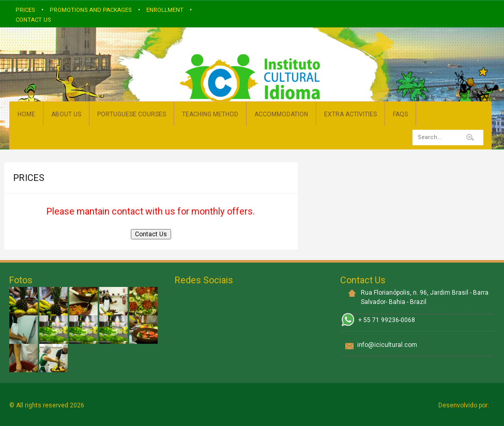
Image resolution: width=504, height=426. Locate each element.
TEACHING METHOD (210, 114)
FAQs (400, 114)
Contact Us (151, 234)
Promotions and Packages (91, 10)
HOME (26, 114)
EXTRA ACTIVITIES (350, 114)
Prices (25, 10)
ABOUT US (66, 114)
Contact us (33, 20)
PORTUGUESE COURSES (132, 114)
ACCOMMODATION (281, 114)
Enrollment (165, 10)
